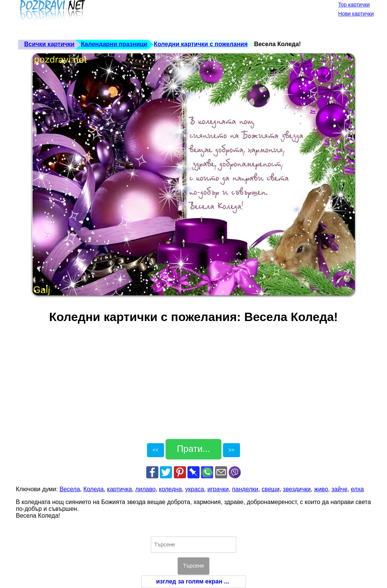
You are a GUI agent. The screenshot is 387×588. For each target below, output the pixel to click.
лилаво (146, 489)
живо (321, 489)
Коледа (93, 489)
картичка (119, 489)
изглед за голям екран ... (193, 581)
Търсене (193, 566)
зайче (339, 489)
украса (195, 489)
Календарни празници (114, 44)
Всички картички (49, 44)
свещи (270, 489)
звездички (297, 489)
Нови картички (356, 14)
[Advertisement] (153, 19)
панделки (245, 489)
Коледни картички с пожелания (201, 44)
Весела (70, 489)
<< (155, 450)
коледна (171, 489)
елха (357, 489)
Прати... (193, 449)
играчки (218, 489)
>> (231, 450)
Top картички (354, 5)
